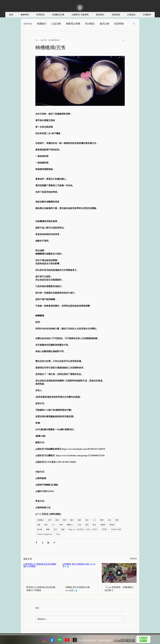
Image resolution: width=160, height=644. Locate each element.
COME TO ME (116, 529)
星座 (87, 525)
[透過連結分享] (54, 542)
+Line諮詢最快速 (124, 640)
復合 (94, 525)
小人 (94, 520)
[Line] (60, 640)
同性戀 (112, 525)
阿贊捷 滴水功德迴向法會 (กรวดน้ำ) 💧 (78, 589)
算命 (87, 520)
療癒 (48, 529)
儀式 (72, 520)
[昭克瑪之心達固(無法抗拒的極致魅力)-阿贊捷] (41, 573)
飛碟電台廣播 (73, 24)
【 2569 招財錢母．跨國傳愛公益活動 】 (119, 589)
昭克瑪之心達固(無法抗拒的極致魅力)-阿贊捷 (41, 589)
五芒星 (104, 529)
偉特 (61, 525)
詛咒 (55, 529)
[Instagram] (44, 640)
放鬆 (63, 529)
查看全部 (133, 559)
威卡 (46, 525)
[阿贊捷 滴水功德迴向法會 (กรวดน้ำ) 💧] (80, 573)
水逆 (79, 525)
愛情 (102, 520)
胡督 (117, 520)
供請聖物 (119, 24)
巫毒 (39, 525)
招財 (79, 520)
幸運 (64, 520)
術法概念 (90, 24)
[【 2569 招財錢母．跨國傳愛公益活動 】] (119, 573)
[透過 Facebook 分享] (37, 542)
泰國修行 (42, 24)
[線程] (75, 640)
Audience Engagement (45, 534)
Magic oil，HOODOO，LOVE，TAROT (83, 529)
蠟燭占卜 (70, 525)
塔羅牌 (103, 525)
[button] (134, 24)
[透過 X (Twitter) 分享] (42, 542)
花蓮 (57, 520)
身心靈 (39, 529)
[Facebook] (52, 640)
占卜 (54, 525)
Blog (58, 534)
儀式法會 (104, 24)
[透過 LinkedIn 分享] (48, 542)
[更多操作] (123, 40)
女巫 (109, 520)
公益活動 (56, 24)
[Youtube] (67, 640)
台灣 (50, 520)
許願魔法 (40, 520)
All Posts (28, 24)
